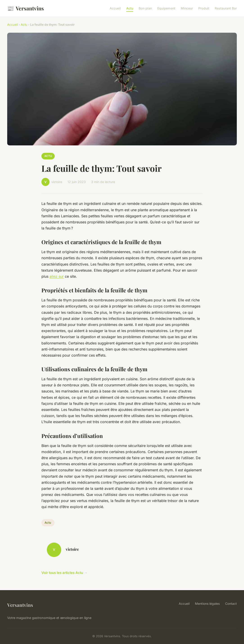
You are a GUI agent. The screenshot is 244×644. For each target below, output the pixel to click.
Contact (231, 604)
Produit (204, 8)
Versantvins (26, 8)
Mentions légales (207, 604)
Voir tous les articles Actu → (64, 573)
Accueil (115, 8)
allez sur (57, 276)
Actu (130, 8)
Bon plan (145, 8)
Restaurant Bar (226, 8)
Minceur (187, 8)
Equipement (166, 8)
